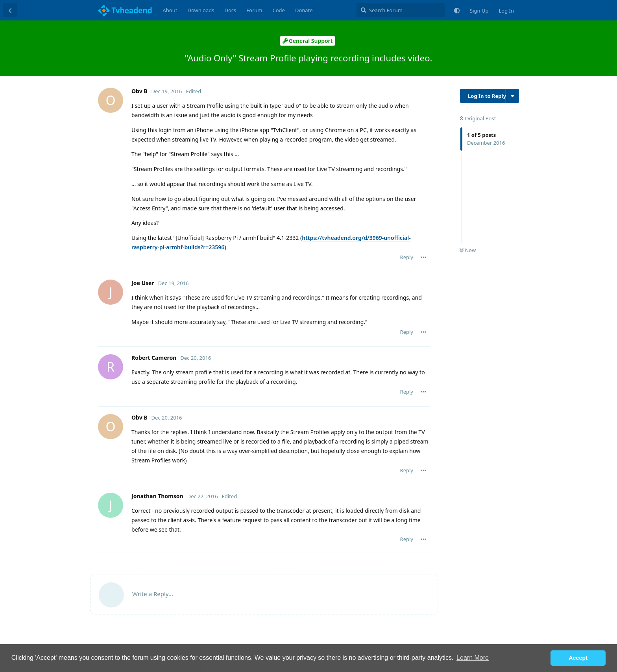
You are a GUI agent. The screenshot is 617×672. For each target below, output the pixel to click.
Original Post (478, 118)
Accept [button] (578, 658)
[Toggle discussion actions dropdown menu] (513, 96)
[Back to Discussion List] (10, 10)
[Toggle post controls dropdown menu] (423, 257)
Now (468, 250)
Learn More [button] (473, 658)
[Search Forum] (401, 10)
